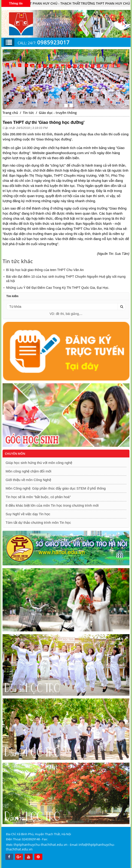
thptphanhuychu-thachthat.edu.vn (41, 845)
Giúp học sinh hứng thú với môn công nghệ (39, 463)
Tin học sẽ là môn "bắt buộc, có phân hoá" (38, 497)
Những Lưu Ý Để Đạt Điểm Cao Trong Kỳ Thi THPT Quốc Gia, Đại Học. (58, 288)
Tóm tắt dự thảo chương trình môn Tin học (38, 522)
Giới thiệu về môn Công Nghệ (28, 480)
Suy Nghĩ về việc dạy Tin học (28, 514)
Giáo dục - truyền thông (58, 113)
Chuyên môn (15, 454)
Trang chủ (10, 113)
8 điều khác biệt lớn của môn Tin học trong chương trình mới (52, 505)
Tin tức (28, 113)
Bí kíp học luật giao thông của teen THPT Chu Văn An (45, 270)
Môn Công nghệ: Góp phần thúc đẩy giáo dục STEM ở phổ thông (56, 488)
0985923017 (53, 42)
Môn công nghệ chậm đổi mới (28, 471)
